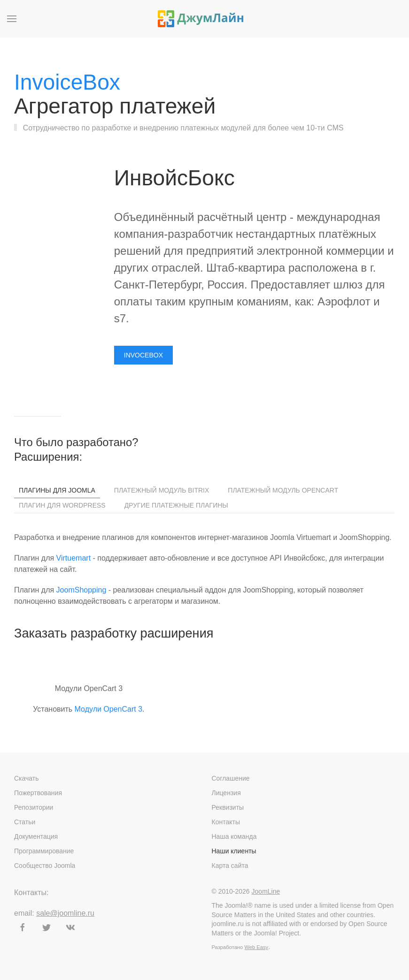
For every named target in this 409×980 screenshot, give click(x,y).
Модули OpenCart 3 (108, 709)
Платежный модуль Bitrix (162, 490)
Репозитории (34, 807)
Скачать (27, 778)
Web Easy (256, 947)
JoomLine (266, 891)
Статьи (25, 822)
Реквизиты (228, 807)
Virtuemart (74, 558)
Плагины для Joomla (57, 490)
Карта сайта (230, 866)
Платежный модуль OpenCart (283, 490)
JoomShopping (81, 590)
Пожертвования (38, 793)
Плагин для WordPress (62, 505)
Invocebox (143, 355)
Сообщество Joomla (45, 866)
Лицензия (226, 793)
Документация (36, 836)
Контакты (226, 822)
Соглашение (231, 778)
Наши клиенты (234, 851)
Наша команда (234, 836)
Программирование (44, 851)
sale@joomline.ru (65, 913)
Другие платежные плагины (176, 505)
